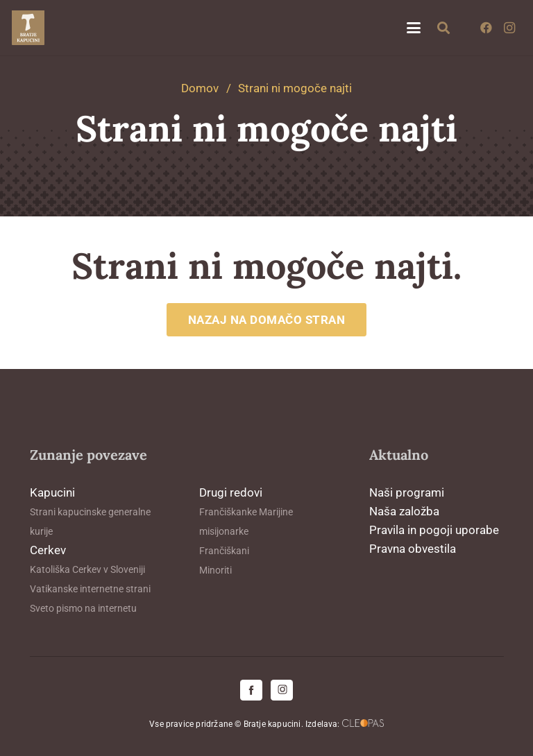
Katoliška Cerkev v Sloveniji (87, 569)
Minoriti (215, 570)
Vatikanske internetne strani (90, 589)
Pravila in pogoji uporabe (434, 530)
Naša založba (404, 511)
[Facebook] (486, 28)
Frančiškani (224, 551)
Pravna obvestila (413, 549)
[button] (413, 28)
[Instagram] (509, 28)
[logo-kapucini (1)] (28, 28)
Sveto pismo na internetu (83, 608)
